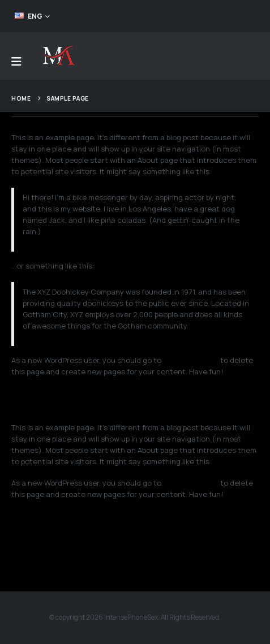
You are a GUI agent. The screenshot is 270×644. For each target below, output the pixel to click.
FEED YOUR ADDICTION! (215, 16)
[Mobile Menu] (16, 62)
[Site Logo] (58, 56)
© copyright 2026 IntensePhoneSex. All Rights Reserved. (135, 617)
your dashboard (191, 360)
